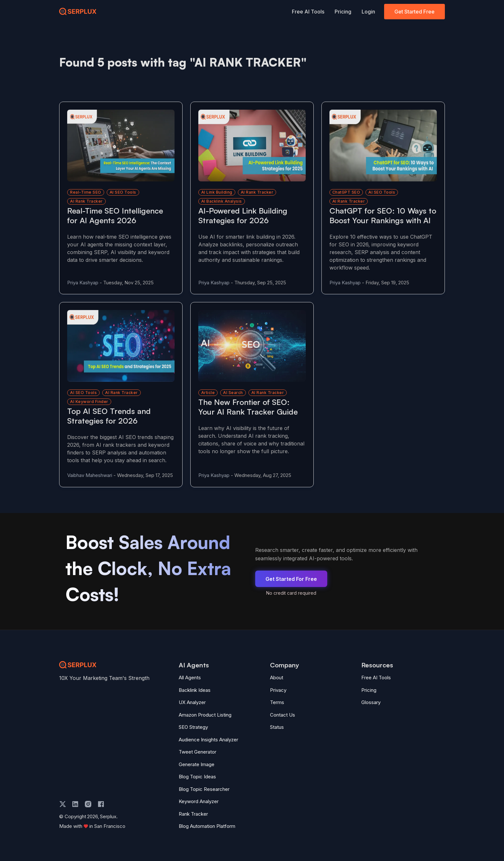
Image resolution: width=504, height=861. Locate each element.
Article (208, 393)
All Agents (190, 678)
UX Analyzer (192, 702)
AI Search (233, 393)
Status (277, 727)
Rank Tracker (193, 814)
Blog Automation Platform (207, 826)
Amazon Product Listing (205, 715)
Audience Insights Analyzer (208, 740)
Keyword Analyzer (199, 801)
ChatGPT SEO (346, 192)
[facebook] (101, 804)
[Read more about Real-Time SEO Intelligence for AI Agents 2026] (121, 146)
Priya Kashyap (83, 283)
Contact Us (283, 715)
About (277, 678)
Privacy (278, 690)
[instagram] (88, 804)
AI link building (217, 192)
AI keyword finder (89, 402)
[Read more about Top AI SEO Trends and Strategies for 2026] (121, 346)
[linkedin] (75, 804)
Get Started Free (414, 12)
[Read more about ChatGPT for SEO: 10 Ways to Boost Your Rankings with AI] (383, 146)
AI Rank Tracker (268, 393)
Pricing (343, 12)
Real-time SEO (86, 192)
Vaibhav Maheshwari (90, 475)
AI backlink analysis (222, 201)
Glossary (371, 702)
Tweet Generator (198, 752)
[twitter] (63, 804)
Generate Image (197, 764)
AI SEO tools (123, 192)
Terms (277, 702)
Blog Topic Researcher (204, 789)
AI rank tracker (86, 201)
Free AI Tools (308, 12)
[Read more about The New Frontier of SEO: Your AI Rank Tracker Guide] (252, 346)
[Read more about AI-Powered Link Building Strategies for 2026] (252, 146)
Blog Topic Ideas (197, 777)
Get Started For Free (291, 579)
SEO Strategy (193, 727)
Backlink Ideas (195, 690)
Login (368, 12)
